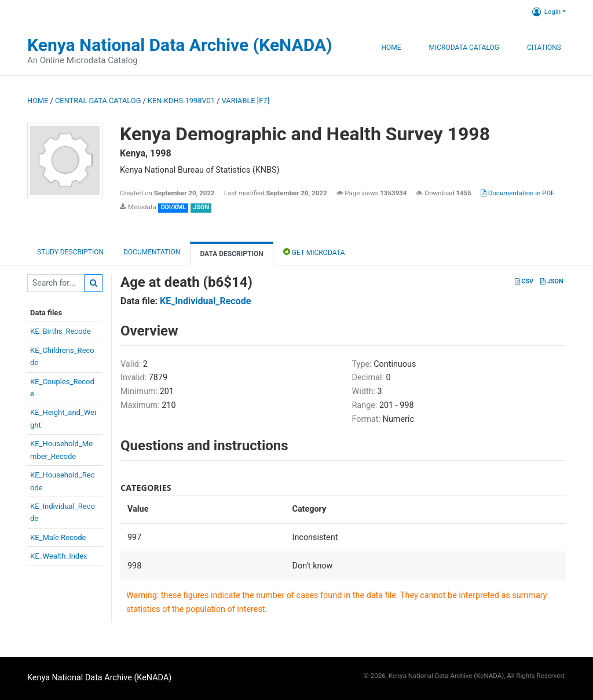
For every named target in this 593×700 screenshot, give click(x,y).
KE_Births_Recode (61, 331)
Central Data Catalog (98, 101)
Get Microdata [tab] (314, 252)
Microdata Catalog (464, 48)
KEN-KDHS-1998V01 (181, 101)
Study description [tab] (70, 252)
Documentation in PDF (518, 193)
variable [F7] (246, 101)
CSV (524, 281)
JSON (552, 281)
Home (391, 48)
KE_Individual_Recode (205, 301)
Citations (544, 48)
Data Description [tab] (231, 254)
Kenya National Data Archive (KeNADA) (180, 45)
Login (546, 12)
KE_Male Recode (58, 537)
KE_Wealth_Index (59, 556)
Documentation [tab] (152, 252)
